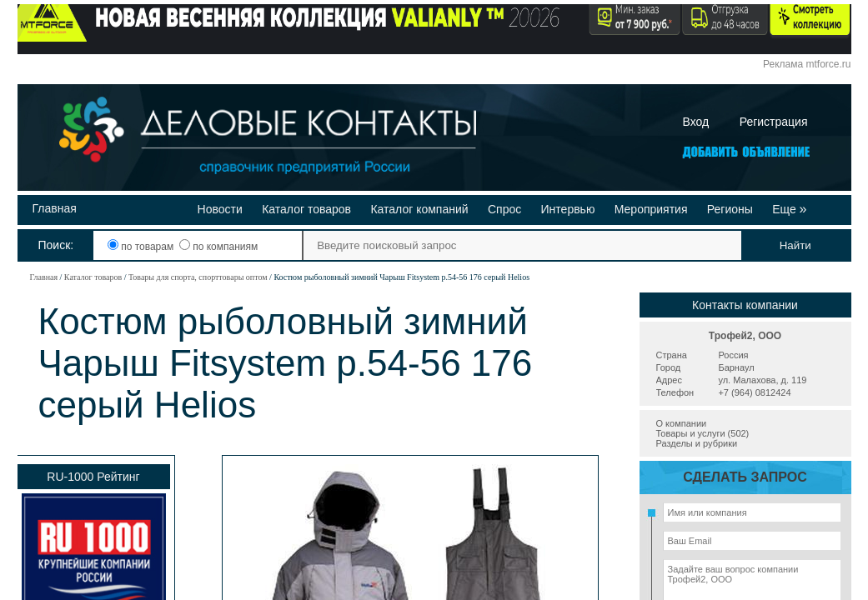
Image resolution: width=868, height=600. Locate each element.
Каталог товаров (306, 209)
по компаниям (218, 247)
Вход (696, 122)
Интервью (568, 209)
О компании (682, 423)
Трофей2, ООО (745, 336)
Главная (55, 208)
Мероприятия (651, 209)
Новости (220, 209)
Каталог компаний (419, 209)
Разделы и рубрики (697, 443)
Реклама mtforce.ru (807, 64)
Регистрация (774, 122)
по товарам (142, 247)
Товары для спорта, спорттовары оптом (198, 277)
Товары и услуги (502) (703, 433)
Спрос (504, 209)
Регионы (730, 209)
